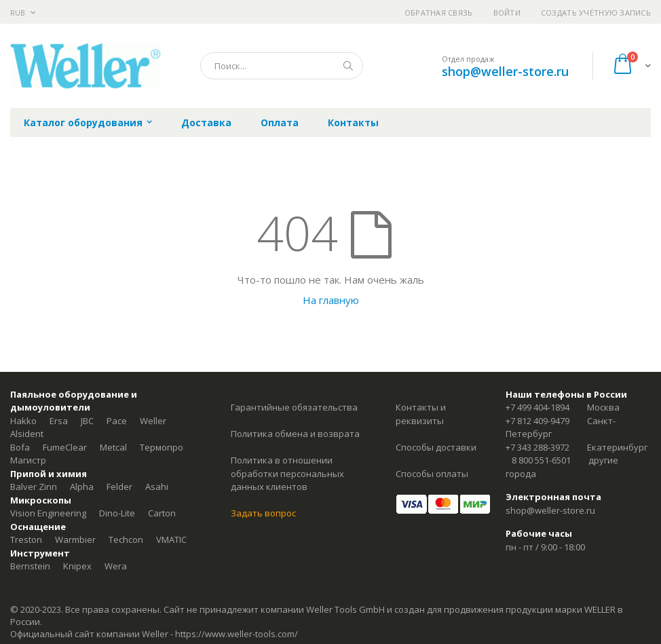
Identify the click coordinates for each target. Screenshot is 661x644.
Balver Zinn (34, 487)
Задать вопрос (263, 513)
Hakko (23, 421)
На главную (331, 300)
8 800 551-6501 (541, 460)
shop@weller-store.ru (505, 71)
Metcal (113, 447)
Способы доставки (436, 447)
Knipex (77, 566)
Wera (116, 566)
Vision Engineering (48, 513)
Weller (153, 421)
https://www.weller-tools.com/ (237, 634)
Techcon (126, 539)
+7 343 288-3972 (537, 447)
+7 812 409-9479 (537, 421)
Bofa (20, 447)
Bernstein (30, 566)
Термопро (162, 447)
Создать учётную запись (596, 13)
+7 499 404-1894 (537, 407)
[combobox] (282, 66)
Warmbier (75, 539)
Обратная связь (439, 13)
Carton (162, 513)
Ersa (59, 421)
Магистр (28, 460)
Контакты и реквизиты (421, 414)
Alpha (82, 487)
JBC (87, 421)
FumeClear (65, 447)
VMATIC (171, 539)
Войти (507, 13)
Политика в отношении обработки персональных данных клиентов (287, 473)
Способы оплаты (432, 474)
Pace (117, 421)
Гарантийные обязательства (294, 407)
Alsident (27, 434)
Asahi (157, 487)
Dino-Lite (117, 513)
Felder (119, 487)
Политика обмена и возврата (295, 434)
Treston (26, 539)
